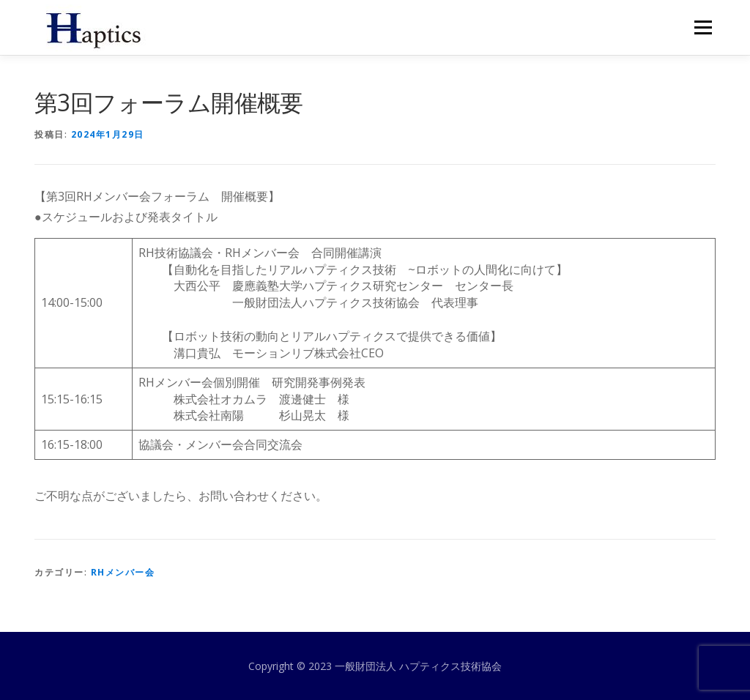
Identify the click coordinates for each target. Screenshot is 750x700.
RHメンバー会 (123, 572)
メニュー (703, 27)
